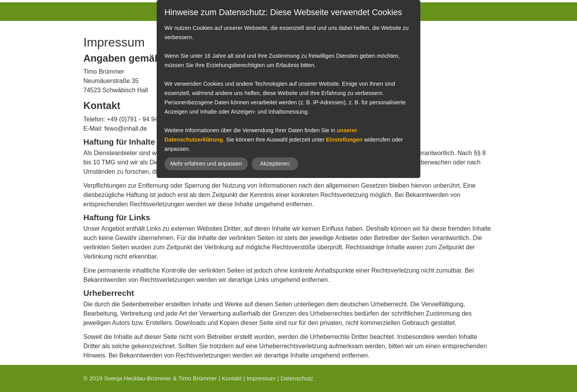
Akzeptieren (275, 164)
